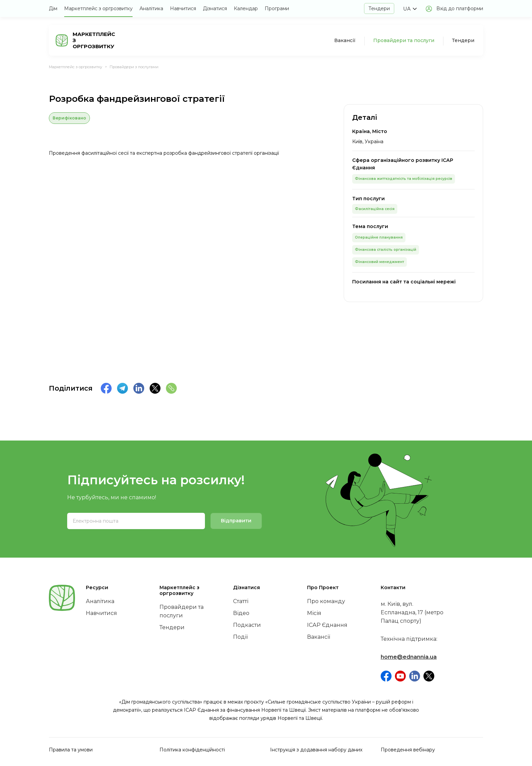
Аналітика (151, 8)
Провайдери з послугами (134, 67)
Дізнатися (215, 8)
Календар (246, 8)
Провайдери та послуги (404, 40)
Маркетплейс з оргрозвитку (98, 8)
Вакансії (345, 40)
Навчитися (183, 8)
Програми (277, 8)
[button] (410, 9)
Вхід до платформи (460, 8)
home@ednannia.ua (409, 657)
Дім (53, 8)
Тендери (379, 8)
